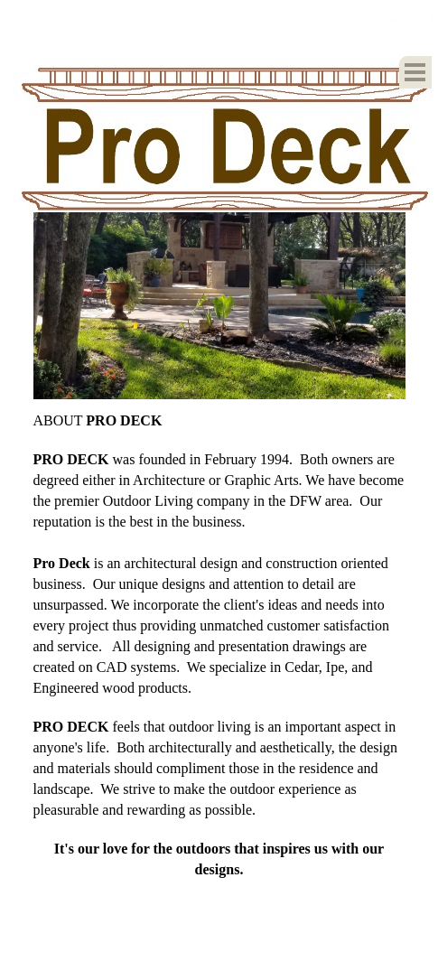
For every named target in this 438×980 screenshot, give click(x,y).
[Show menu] (415, 72)
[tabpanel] (219, 645)
